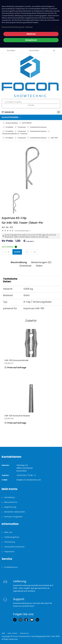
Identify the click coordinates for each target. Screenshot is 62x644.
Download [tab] (25, 266)
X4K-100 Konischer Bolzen (17, 416)
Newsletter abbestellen (15, 512)
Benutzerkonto (11, 502)
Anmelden (11, 51)
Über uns (8, 532)
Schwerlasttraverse (38, 127)
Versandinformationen (14, 547)
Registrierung (10, 507)
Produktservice (11, 567)
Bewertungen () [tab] (41, 262)
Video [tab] (39, 266)
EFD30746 (9, 419)
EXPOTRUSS (27, 123)
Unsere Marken (12, 123)
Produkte (9, 127)
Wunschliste (34, 51)
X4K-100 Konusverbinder (17, 360)
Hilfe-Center (12, 633)
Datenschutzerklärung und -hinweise (17, 27)
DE (54, 51)
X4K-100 (54, 138)
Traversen (22, 127)
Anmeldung (10, 497)
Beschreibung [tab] (19, 262)
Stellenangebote (12, 537)
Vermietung (10, 542)
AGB (3, 633)
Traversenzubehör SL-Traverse (15, 134)
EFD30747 (9, 363)
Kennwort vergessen (13, 517)
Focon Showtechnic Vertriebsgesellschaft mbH (34, 636)
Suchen (31, 105)
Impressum (9, 552)
